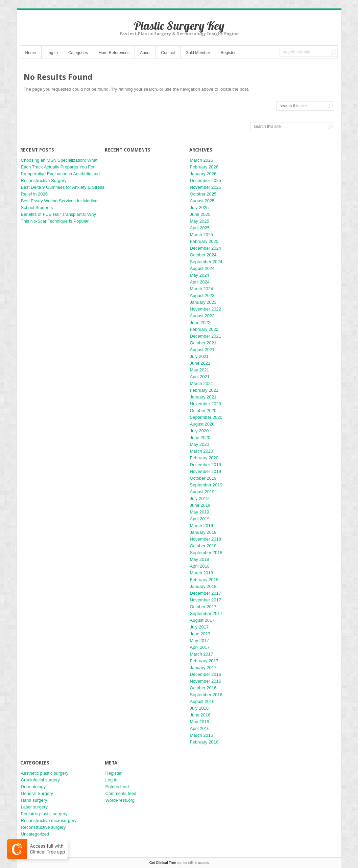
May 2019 (200, 512)
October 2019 (203, 478)
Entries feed (117, 787)
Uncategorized (35, 834)
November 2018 (206, 539)
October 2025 (203, 194)
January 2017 (203, 668)
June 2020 (200, 438)
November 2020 (206, 404)
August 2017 (202, 620)
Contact (168, 53)
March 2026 (202, 160)
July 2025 (199, 208)
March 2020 (202, 451)
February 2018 (204, 580)
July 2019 (199, 498)
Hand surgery (34, 800)
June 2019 (200, 505)
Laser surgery (34, 807)
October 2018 (203, 546)
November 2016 (206, 681)
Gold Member (198, 53)
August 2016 (202, 701)
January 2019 (203, 532)
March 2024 (202, 289)
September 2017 (206, 613)
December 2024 (206, 248)
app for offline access (179, 863)
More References (114, 53)
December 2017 (206, 593)
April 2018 (200, 566)
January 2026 (203, 174)
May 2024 (200, 275)
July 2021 (199, 356)
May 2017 (200, 641)
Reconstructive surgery (43, 827)
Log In (52, 53)
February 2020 (204, 458)
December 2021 (206, 336)
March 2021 (202, 383)
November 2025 (206, 187)
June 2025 (200, 214)
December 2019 (206, 465)
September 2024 (206, 262)
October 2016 (203, 688)
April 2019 (200, 519)
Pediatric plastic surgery (44, 814)
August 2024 (202, 268)
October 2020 (203, 410)
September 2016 (206, 695)
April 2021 (200, 377)
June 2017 (200, 634)
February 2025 (204, 241)
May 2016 (200, 722)
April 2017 (200, 647)
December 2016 (206, 674)
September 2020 (206, 417)
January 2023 (203, 302)
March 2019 (202, 526)
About (145, 53)
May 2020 (200, 444)
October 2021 (203, 343)
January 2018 (203, 586)
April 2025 (200, 228)
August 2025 (202, 201)
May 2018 (200, 559)
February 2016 (204, 742)
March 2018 (202, 573)
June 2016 (200, 715)
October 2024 (203, 255)
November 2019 (206, 471)
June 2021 (200, 363)
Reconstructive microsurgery (49, 820)
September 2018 (206, 553)
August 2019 (202, 492)
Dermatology (33, 787)
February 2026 (204, 167)
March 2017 (202, 654)
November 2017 (206, 600)
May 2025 (200, 221)
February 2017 (204, 661)
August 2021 (202, 350)
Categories (78, 53)
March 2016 (202, 735)
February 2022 (204, 329)
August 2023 (202, 295)
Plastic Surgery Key (179, 26)
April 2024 (200, 282)
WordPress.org (120, 800)
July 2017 (199, 627)
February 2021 (204, 390)
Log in (111, 780)
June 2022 (200, 323)
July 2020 (199, 431)
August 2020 (202, 424)
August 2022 (202, 316)
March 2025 (202, 235)
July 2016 (199, 708)
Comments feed (121, 793)
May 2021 (200, 370)
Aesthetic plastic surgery (45, 773)
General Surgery (37, 793)
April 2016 (200, 728)
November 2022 (206, 309)
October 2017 (203, 607)
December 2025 (206, 180)
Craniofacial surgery (41, 780)
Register (228, 53)
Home (31, 53)
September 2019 (206, 485)
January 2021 (203, 397)
